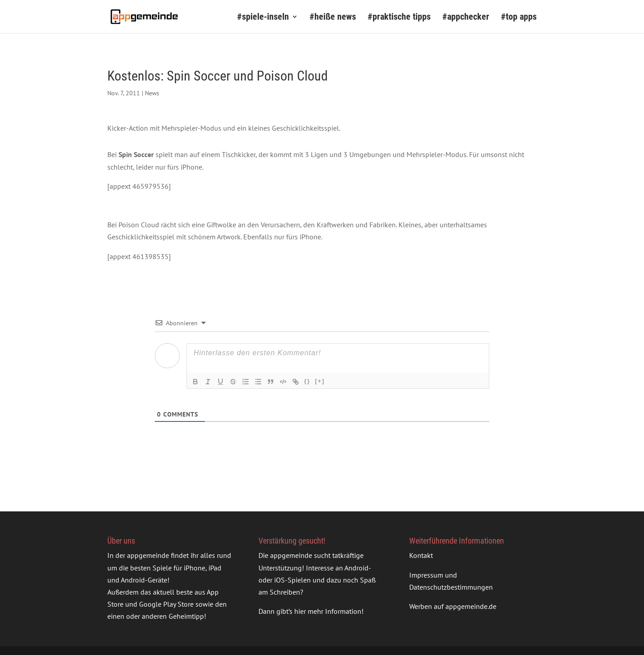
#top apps (519, 18)
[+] (320, 381)
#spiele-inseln (263, 18)
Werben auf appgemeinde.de (453, 606)
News (152, 93)
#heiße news (333, 18)
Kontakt (421, 555)
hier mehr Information (328, 611)
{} (307, 381)
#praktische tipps (399, 18)
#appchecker (466, 18)
